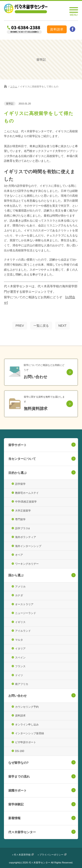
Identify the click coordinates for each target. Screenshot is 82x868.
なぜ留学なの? (18, 763)
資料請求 (57, 29)
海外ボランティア (26, 537)
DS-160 (20, 751)
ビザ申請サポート (26, 742)
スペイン (20, 658)
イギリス (20, 622)
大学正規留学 (23, 511)
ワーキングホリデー (27, 564)
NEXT (62, 326)
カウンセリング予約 (27, 707)
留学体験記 (16, 804)
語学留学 (20, 484)
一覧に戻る (41, 326)
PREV (20, 326)
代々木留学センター (22, 832)
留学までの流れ (19, 776)
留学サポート (17, 445)
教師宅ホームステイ (27, 493)
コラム (14, 86)
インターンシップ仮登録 (30, 733)
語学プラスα (22, 528)
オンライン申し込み (27, 725)
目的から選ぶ (17, 473)
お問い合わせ (17, 696)
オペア (19, 555)
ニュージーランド (26, 613)
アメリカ (20, 587)
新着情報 (14, 818)
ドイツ (19, 675)
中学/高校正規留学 (26, 502)
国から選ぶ (16, 575)
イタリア (20, 649)
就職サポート (17, 790)
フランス (20, 666)
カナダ (19, 595)
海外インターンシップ (28, 546)
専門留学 (20, 519)
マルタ (19, 640)
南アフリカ (22, 684)
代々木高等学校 (22, 855)
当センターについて (22, 459)
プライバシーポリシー (51, 855)
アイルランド (23, 631)
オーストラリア (24, 604)
